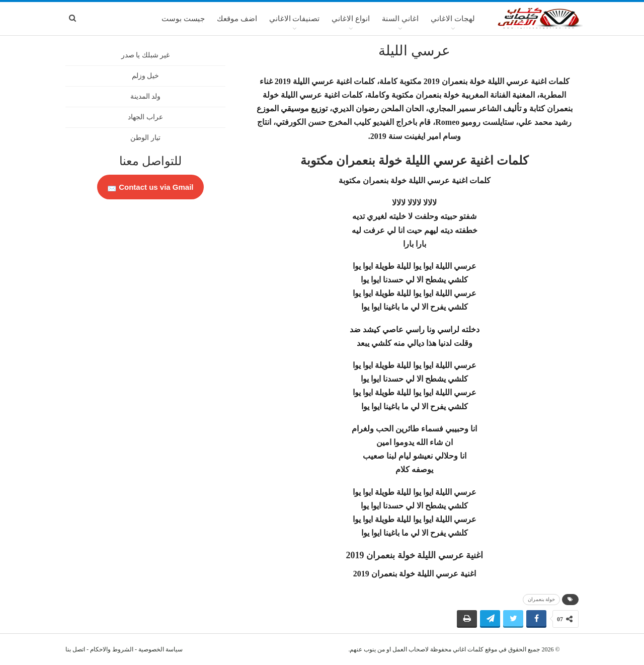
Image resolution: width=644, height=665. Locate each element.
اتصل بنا (75, 649)
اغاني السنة (400, 19)
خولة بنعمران (542, 599)
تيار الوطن (145, 138)
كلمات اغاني (468, 649)
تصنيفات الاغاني (295, 19)
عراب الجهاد (145, 117)
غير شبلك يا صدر (146, 55)
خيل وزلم (146, 76)
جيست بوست (183, 19)
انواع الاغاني (351, 19)
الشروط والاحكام (112, 649)
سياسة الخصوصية (160, 649)
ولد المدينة (146, 96)
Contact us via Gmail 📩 (150, 187)
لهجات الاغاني (453, 19)
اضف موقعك (237, 19)
